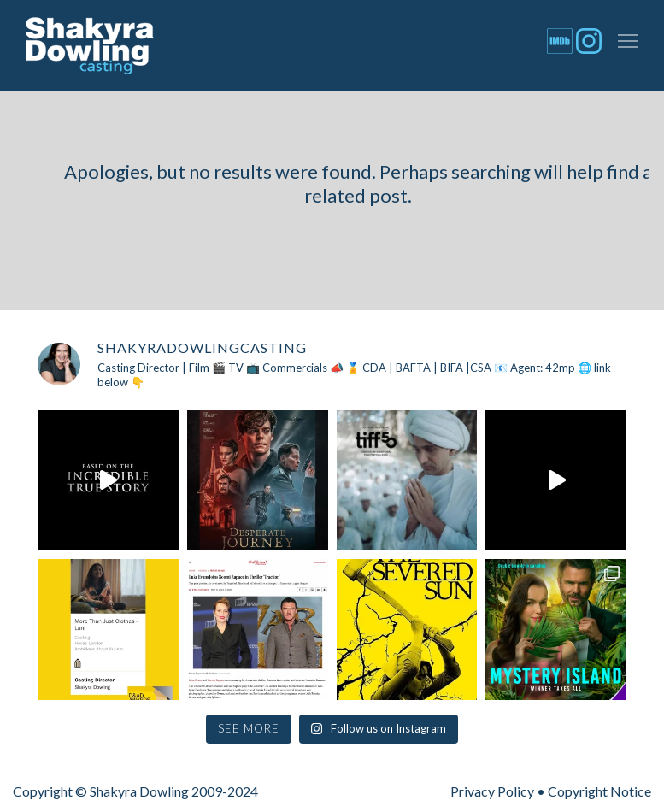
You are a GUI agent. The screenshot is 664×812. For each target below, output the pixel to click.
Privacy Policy (492, 791)
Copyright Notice (599, 791)
